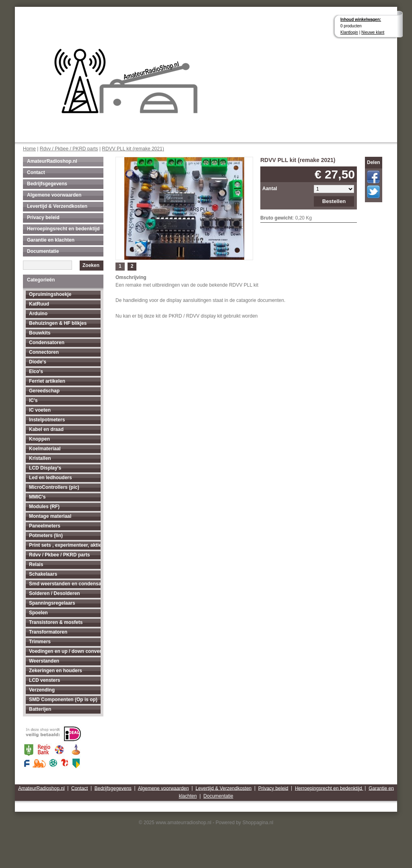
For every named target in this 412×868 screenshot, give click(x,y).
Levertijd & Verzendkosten (57, 206)
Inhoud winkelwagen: (361, 19)
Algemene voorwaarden (54, 195)
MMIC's (37, 497)
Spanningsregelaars (52, 603)
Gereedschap (44, 391)
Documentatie (43, 251)
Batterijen (40, 709)
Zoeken (91, 265)
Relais (36, 564)
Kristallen (40, 458)
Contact (36, 172)
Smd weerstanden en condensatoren (65, 584)
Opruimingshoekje (50, 294)
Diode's (38, 362)
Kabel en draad (46, 429)
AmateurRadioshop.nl (52, 161)
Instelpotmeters (47, 420)
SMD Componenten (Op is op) (63, 700)
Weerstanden (44, 661)
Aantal (270, 189)
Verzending (42, 690)
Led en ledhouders (50, 478)
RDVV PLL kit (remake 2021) (133, 149)
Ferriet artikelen (47, 381)
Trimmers (40, 642)
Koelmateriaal (45, 449)
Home (29, 149)
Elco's (36, 371)
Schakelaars (43, 574)
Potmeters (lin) (46, 536)
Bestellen (334, 201)
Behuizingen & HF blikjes (58, 323)
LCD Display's (45, 468)
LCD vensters (44, 680)
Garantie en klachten (51, 240)
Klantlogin (349, 32)
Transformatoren (48, 632)
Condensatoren (47, 343)
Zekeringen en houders (56, 671)
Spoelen (38, 613)
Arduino (38, 314)
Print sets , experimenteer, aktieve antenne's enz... (65, 545)
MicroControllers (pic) (54, 487)
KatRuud (39, 304)
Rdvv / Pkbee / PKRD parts (69, 149)
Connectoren (44, 352)
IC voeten (40, 410)
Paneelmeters (45, 526)
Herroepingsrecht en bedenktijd (63, 229)
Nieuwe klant (373, 32)
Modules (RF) (44, 507)
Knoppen (39, 439)
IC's (33, 400)
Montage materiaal (50, 516)
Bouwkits (40, 333)
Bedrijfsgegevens (47, 184)
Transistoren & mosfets (56, 622)
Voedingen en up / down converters (65, 651)
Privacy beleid (43, 218)
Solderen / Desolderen (55, 593)
